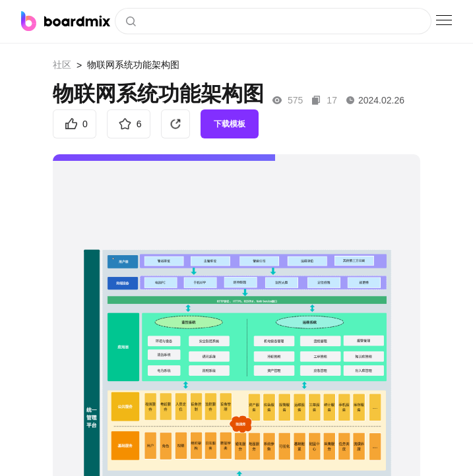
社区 (62, 65)
